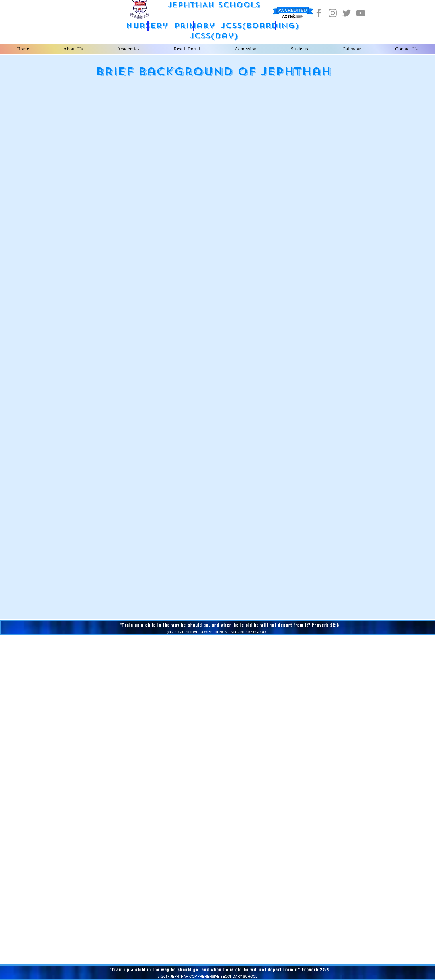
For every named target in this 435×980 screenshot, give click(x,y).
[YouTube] (361, 13)
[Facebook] (319, 13)
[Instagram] (333, 13)
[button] (148, 26)
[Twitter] (347, 13)
